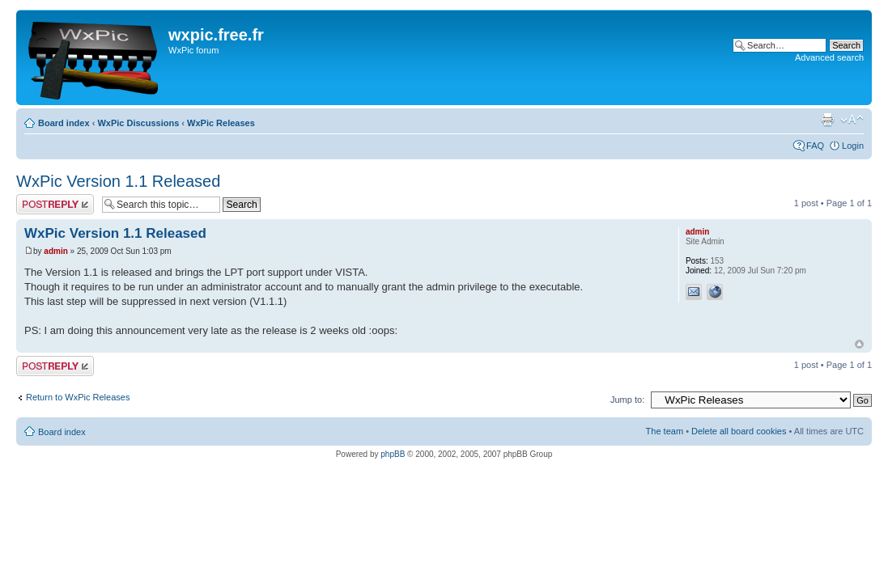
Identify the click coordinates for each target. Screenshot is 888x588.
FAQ (815, 146)
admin (55, 251)
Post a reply (55, 204)
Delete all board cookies (739, 431)
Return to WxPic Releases (78, 397)
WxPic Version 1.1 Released (118, 181)
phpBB (393, 454)
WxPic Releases (221, 123)
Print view (827, 120)
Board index (64, 123)
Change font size (852, 120)
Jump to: (627, 400)
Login (853, 146)
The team (665, 431)
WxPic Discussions (138, 123)
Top (859, 344)
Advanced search (829, 57)
